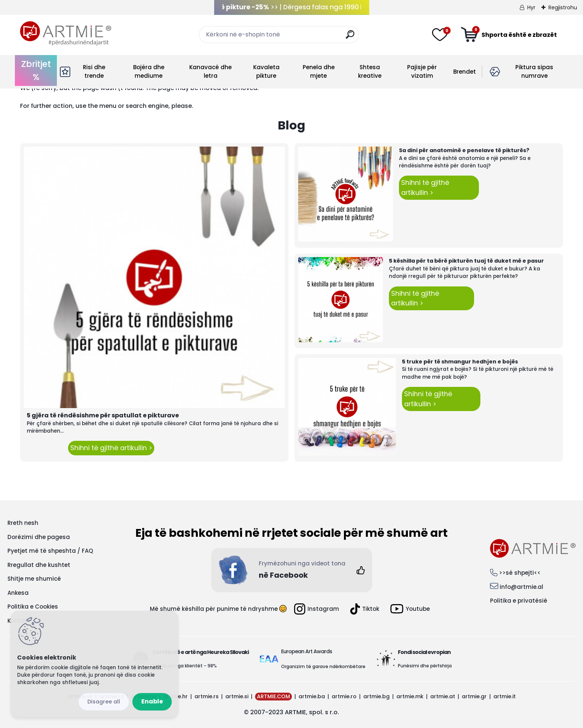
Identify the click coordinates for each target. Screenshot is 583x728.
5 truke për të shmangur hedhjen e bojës (460, 362)
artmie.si (237, 696)
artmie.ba (312, 696)
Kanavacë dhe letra (210, 71)
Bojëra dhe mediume (149, 71)
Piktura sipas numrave (534, 71)
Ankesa (18, 593)
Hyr (531, 7)
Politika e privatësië (519, 601)
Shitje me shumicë (34, 579)
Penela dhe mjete (319, 71)
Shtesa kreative (370, 71)
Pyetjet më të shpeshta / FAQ (50, 551)
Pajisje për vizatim (422, 71)
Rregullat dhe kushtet (39, 565)
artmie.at (443, 696)
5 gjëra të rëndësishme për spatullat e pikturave (103, 415)
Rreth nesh (23, 523)
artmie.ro (344, 696)
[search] (350, 37)
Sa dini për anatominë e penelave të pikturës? (464, 150)
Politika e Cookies (33, 607)
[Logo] (66, 33)
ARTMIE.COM (273, 696)
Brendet (465, 72)
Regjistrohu (563, 7)
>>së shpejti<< (520, 573)
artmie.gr (474, 696)
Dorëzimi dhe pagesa (39, 537)
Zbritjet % (36, 70)
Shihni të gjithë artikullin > (111, 448)
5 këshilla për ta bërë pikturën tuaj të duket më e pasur (466, 261)
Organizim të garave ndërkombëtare (323, 666)
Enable (152, 701)
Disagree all (104, 702)
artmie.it (505, 696)
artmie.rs (207, 696)
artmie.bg (376, 696)
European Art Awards (307, 651)
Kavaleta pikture (266, 71)
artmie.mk (410, 696)
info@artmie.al (521, 587)
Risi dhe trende (94, 71)
